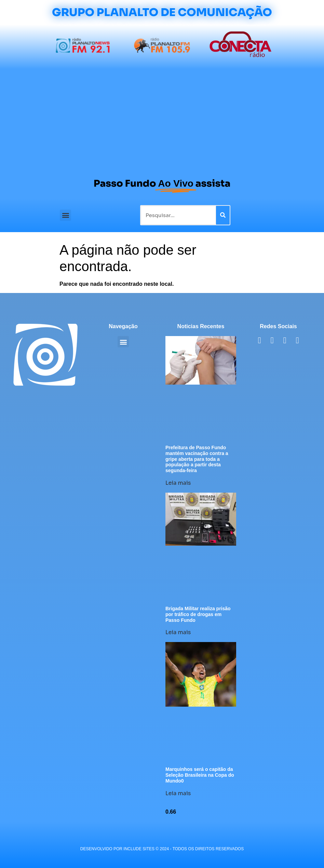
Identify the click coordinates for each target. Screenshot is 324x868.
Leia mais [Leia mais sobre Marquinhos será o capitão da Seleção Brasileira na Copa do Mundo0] (178, 793)
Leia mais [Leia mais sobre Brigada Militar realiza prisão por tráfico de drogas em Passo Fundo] (178, 632)
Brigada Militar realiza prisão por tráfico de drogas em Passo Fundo (198, 614)
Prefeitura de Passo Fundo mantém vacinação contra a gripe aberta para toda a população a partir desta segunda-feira (197, 459)
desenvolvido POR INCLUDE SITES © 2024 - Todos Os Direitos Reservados (162, 849)
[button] (65, 215)
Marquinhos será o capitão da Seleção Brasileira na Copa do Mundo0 (200, 775)
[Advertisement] (162, 120)
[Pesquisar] (223, 215)
